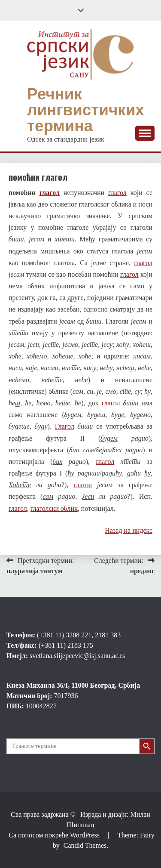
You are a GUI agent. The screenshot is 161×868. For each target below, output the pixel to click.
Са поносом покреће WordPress (55, 835)
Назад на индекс (129, 530)
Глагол (65, 426)
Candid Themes (85, 845)
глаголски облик (54, 508)
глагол (50, 193)
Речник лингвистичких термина (86, 110)
